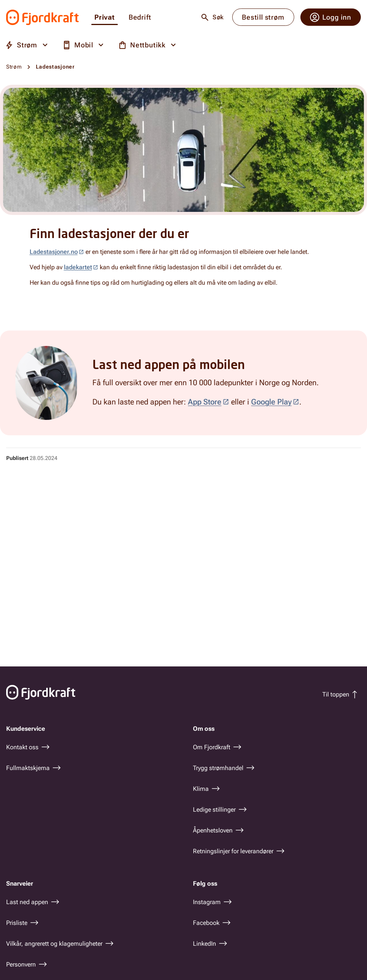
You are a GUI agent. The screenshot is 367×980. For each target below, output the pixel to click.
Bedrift (140, 18)
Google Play (271, 402)
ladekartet (78, 267)
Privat (105, 18)
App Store (205, 402)
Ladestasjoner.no (54, 252)
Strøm (14, 67)
